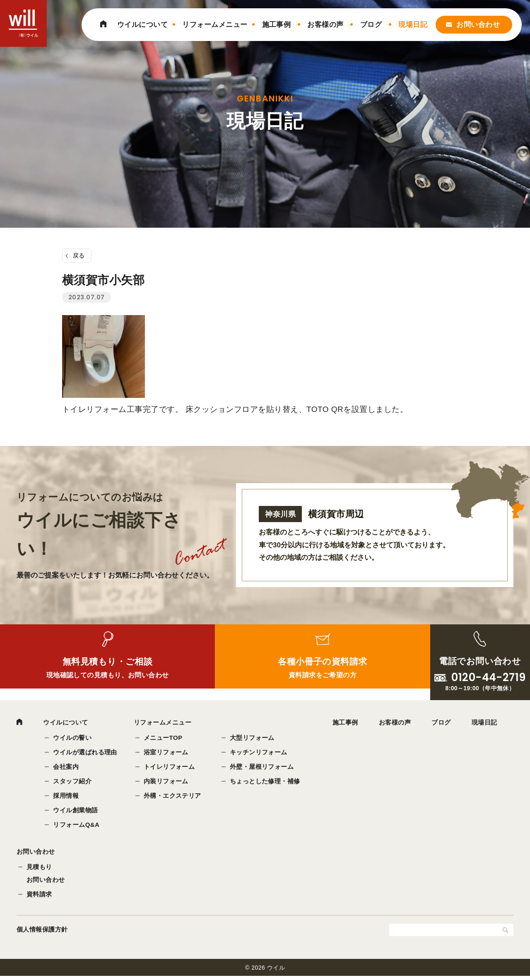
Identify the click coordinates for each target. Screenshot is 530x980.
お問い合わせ (478, 25)
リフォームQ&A (77, 825)
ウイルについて (142, 25)
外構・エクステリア (173, 796)
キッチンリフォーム (259, 753)
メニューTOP (164, 738)
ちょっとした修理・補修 (265, 782)
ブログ (371, 25)
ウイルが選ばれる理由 (86, 753)
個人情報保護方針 (42, 933)
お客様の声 (325, 25)
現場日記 (413, 25)
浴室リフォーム (166, 753)
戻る (79, 255)
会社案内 (66, 767)
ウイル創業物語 (76, 810)
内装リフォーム (166, 782)
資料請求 (39, 898)
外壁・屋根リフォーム (262, 767)
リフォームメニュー (215, 25)
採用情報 (66, 796)
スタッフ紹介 (73, 782)
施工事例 (277, 25)
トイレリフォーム (170, 767)
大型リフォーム (253, 738)
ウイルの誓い (73, 738)
